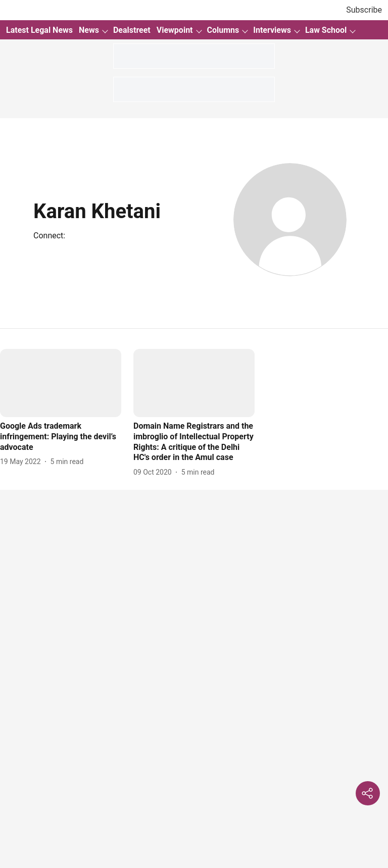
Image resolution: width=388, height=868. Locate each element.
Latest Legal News (39, 30)
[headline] (61, 437)
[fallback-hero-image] (61, 383)
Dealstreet (132, 30)
